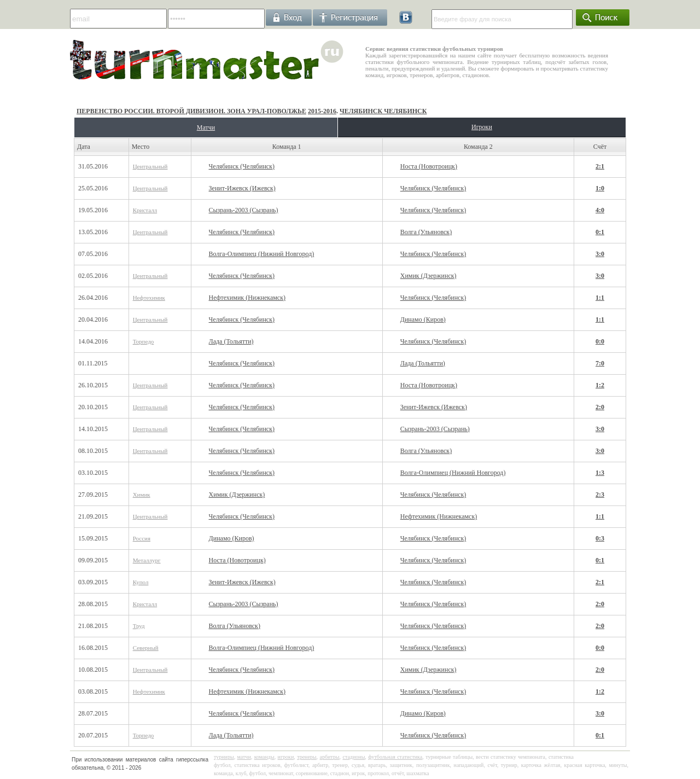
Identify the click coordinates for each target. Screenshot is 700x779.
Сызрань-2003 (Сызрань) (244, 210)
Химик (142, 495)
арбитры (329, 757)
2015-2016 (322, 111)
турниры (224, 757)
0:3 (600, 538)
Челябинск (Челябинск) (242, 166)
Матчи (206, 127)
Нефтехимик (149, 298)
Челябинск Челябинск (383, 111)
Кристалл (145, 210)
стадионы (354, 757)
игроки (286, 757)
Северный (146, 648)
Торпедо (144, 341)
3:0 (600, 254)
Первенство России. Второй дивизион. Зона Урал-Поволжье (191, 111)
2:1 (600, 166)
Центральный (150, 166)
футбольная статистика (395, 757)
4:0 (600, 210)
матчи (244, 757)
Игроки (482, 127)
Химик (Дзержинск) (428, 276)
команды (264, 757)
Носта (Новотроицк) (429, 166)
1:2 (600, 385)
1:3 (600, 473)
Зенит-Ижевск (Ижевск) (242, 188)
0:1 (600, 232)
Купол (141, 582)
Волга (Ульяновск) (426, 232)
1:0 (600, 188)
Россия (142, 538)
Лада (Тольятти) (231, 341)
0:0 (600, 341)
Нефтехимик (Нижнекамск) (247, 298)
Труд (139, 626)
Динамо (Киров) (423, 319)
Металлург (147, 560)
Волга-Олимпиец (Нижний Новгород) (262, 254)
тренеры (307, 757)
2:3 (600, 495)
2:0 (600, 407)
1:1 (600, 298)
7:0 (600, 363)
